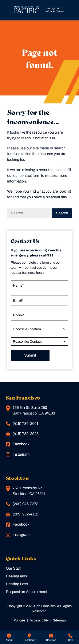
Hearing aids (16, 576)
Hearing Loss (17, 584)
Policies (19, 620)
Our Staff (13, 568)
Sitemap (59, 620)
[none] (9, 637)
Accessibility (39, 620)
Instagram (18, 454)
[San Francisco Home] (39, 10)
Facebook (18, 444)
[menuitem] (9, 637)
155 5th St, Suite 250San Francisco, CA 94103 (30, 410)
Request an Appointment (27, 592)
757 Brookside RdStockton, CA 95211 (26, 491)
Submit (30, 355)
